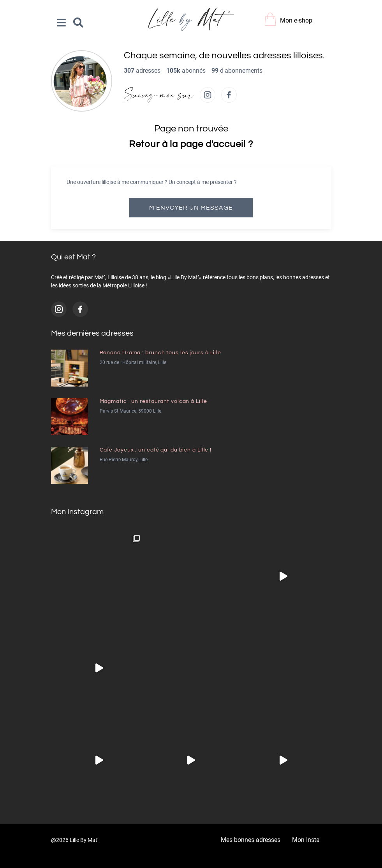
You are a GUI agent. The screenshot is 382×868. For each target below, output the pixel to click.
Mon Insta (306, 840)
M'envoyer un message (191, 208)
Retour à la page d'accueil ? (191, 144)
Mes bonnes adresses (251, 840)
